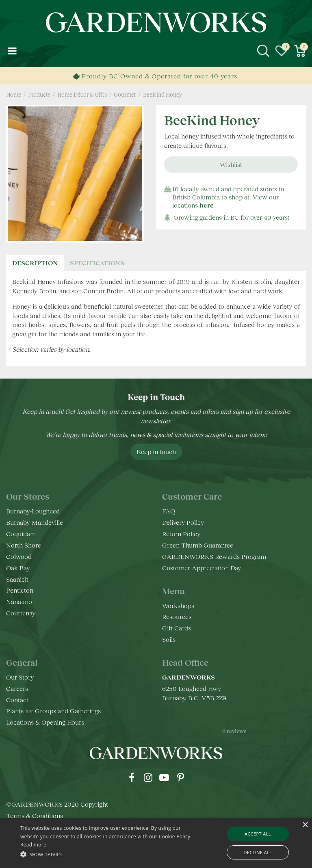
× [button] (305, 825)
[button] (108, 854)
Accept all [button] (258, 834)
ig (148, 777)
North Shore (24, 545)
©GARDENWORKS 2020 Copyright (57, 813)
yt (164, 777)
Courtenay (21, 613)
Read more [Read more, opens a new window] (33, 845)
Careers (17, 688)
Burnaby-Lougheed (33, 511)
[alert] (156, 843)
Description (35, 263)
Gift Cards (177, 628)
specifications (97, 263)
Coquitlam (21, 534)
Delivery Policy (183, 522)
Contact (17, 700)
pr (180, 777)
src (263, 51)
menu (12, 51)
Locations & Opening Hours (45, 722)
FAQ (169, 511)
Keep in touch (156, 451)
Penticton (20, 590)
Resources (177, 616)
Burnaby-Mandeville (35, 522)
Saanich (17, 579)
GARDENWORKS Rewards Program (214, 556)
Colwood (19, 556)
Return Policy (181, 534)
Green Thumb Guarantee (198, 545)
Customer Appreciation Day (201, 568)
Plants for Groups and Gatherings (53, 711)
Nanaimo (19, 601)
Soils (169, 639)
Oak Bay (18, 568)
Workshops (178, 605)
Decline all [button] (258, 852)
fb (132, 777)
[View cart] (300, 51)
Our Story (20, 677)
